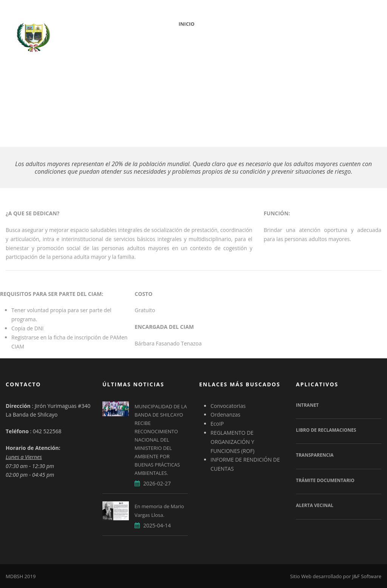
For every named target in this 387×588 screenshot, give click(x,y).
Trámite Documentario (325, 480)
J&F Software (367, 576)
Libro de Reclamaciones (326, 430)
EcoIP (217, 424)
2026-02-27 (157, 483)
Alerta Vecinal (315, 505)
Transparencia (315, 455)
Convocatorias (228, 406)
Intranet (307, 405)
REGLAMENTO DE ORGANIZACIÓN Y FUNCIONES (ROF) (232, 442)
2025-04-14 (157, 525)
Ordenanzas (225, 415)
